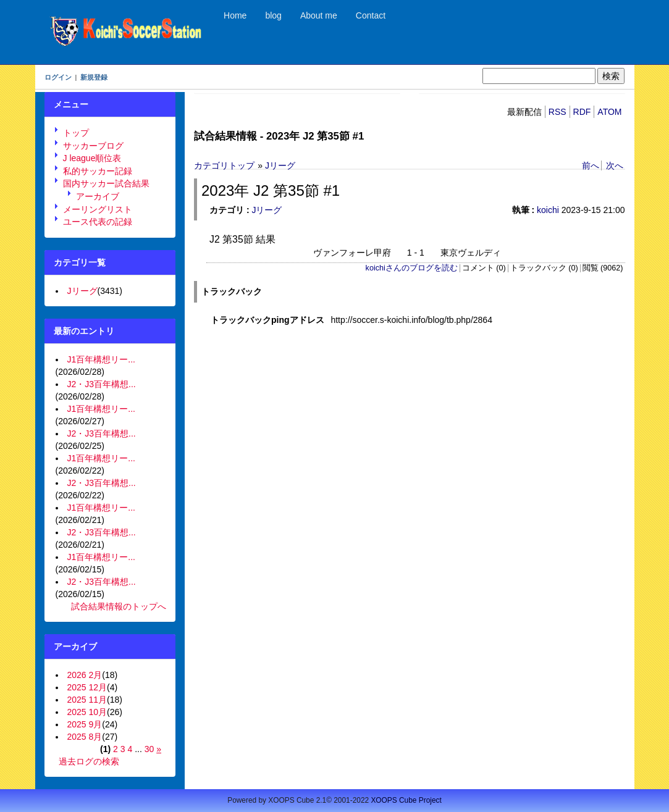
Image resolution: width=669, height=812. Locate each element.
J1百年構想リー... (101, 359)
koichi (548, 210)
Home (235, 15)
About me (319, 15)
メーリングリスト (98, 209)
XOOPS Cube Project (406, 800)
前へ (591, 165)
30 (149, 749)
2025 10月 (87, 712)
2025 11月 (87, 700)
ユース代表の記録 (98, 222)
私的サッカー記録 (98, 171)
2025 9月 (85, 724)
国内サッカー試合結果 (106, 183)
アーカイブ (98, 196)
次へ (615, 165)
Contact (371, 15)
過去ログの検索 (89, 761)
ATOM (609, 112)
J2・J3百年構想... (102, 384)
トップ (76, 133)
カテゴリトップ (224, 165)
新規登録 (94, 77)
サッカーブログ (93, 146)
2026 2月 (85, 675)
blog (273, 15)
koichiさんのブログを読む (412, 268)
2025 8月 (85, 737)
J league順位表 (92, 158)
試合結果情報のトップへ (119, 606)
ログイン (58, 77)
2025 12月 (87, 687)
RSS (557, 112)
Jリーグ (280, 165)
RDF (582, 112)
